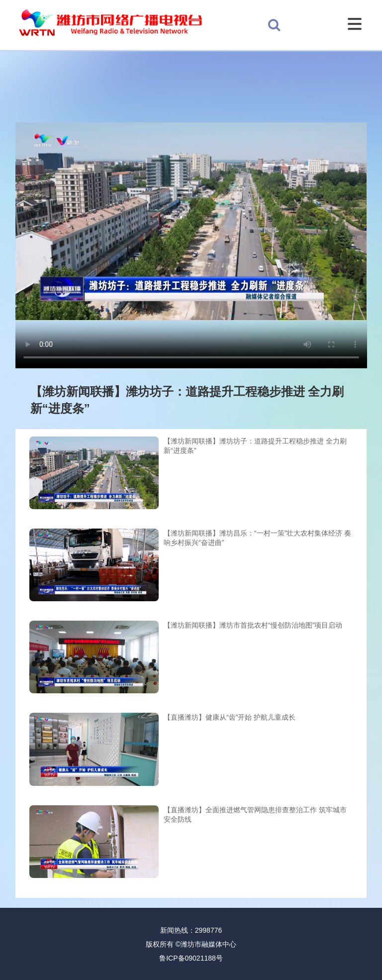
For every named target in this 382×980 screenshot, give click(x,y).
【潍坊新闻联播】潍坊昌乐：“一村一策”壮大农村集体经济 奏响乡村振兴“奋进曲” (257, 538)
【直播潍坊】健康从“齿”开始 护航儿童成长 (230, 717)
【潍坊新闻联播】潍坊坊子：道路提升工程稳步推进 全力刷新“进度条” (255, 446)
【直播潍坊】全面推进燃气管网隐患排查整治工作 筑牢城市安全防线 (255, 815)
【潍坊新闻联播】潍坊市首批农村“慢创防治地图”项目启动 (253, 625)
